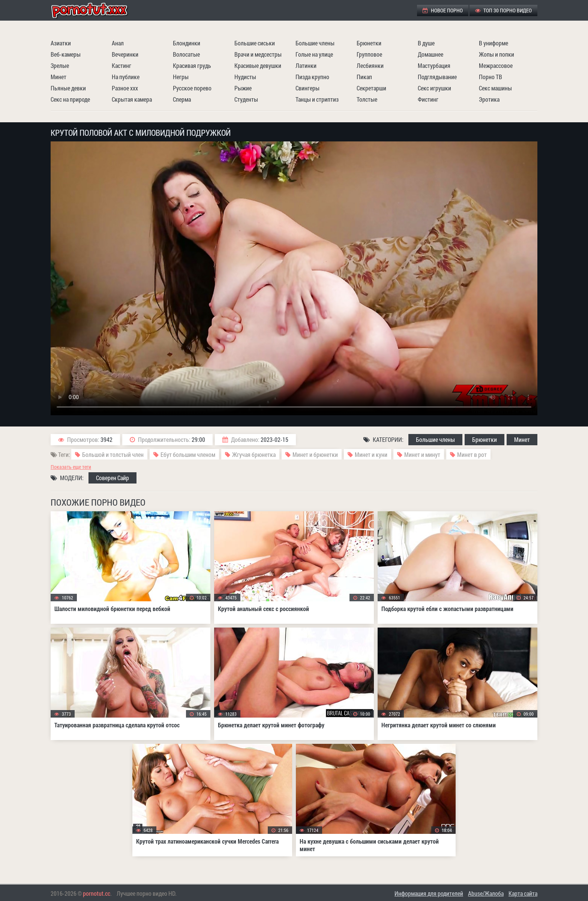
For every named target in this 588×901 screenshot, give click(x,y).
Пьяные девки (68, 88)
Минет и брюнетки (315, 454)
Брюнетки (369, 43)
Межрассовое (496, 65)
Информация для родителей (429, 893)
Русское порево (192, 88)
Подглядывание (437, 77)
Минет (58, 77)
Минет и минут (422, 454)
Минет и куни (371, 454)
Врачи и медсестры (258, 54)
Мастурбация (434, 65)
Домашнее (430, 54)
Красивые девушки (258, 65)
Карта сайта (523, 893)
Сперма (182, 99)
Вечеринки (125, 54)
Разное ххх (125, 88)
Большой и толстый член (113, 454)
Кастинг (121, 65)
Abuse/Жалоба (486, 893)
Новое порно (443, 10)
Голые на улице (314, 54)
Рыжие (243, 88)
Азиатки (61, 43)
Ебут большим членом (188, 454)
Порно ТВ (490, 77)
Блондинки (187, 43)
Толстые (367, 99)
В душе (426, 43)
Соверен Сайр (112, 478)
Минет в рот (472, 454)
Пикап (364, 77)
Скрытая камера (132, 99)
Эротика (489, 99)
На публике (126, 77)
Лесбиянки (370, 65)
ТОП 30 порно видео (503, 10)
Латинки (306, 65)
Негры (181, 77)
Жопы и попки (496, 54)
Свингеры (307, 88)
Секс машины (495, 88)
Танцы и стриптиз (317, 99)
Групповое (369, 54)
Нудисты (245, 77)
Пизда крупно (312, 77)
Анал (118, 43)
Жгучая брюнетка (254, 454)
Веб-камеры (66, 54)
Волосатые (186, 54)
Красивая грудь (192, 65)
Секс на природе (70, 99)
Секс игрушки (434, 88)
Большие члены (315, 43)
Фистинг (428, 99)
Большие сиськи (255, 43)
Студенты (246, 99)
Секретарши (371, 88)
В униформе (493, 43)
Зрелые (60, 65)
